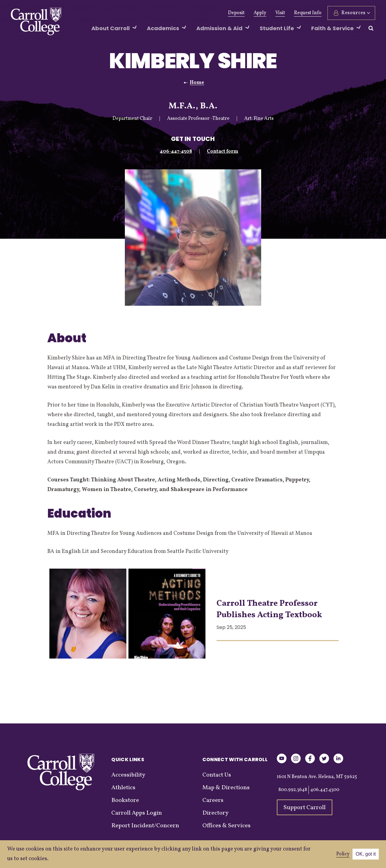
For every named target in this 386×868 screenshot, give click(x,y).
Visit (280, 13)
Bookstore (125, 800)
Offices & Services (226, 826)
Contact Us (217, 775)
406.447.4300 (325, 790)
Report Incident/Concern (145, 826)
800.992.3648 (293, 790)
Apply (260, 13)
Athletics (144, 13)
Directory (215, 813)
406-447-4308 (176, 152)
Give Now (90, 13)
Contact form (223, 152)
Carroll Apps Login (137, 813)
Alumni (118, 13)
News (169, 13)
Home (197, 83)
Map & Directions (226, 788)
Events (191, 13)
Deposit (236, 13)
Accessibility (128, 775)
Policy (343, 854)
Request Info (308, 13)
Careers (213, 800)
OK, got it (366, 854)
